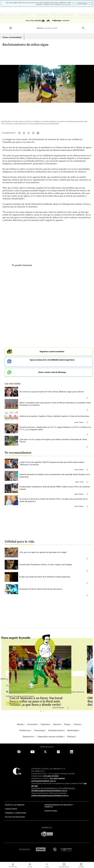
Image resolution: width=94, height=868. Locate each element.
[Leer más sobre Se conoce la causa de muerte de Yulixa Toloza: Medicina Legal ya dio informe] (56, 392)
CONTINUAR (82, 3)
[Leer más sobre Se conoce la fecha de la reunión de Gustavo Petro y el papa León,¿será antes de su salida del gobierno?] (56, 500)
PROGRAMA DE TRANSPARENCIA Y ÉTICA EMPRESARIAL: (53, 788)
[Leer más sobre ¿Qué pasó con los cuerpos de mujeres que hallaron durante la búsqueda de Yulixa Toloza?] (56, 441)
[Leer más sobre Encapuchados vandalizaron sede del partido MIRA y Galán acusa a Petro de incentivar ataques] (56, 488)
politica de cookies (66, 4)
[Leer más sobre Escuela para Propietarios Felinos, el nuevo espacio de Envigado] (56, 565)
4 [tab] (50, 712)
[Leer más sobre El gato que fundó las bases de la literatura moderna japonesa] (56, 577)
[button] (87, 398)
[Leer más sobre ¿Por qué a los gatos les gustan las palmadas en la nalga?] (56, 552)
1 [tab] (41, 712)
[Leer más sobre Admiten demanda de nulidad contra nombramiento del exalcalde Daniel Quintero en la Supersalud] (56, 476)
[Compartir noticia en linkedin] (38, 133)
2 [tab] (44, 712)
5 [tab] (53, 712)
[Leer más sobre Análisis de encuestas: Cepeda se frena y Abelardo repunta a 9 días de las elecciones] (56, 416)
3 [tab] (47, 712)
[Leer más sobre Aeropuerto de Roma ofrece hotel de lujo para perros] (56, 589)
